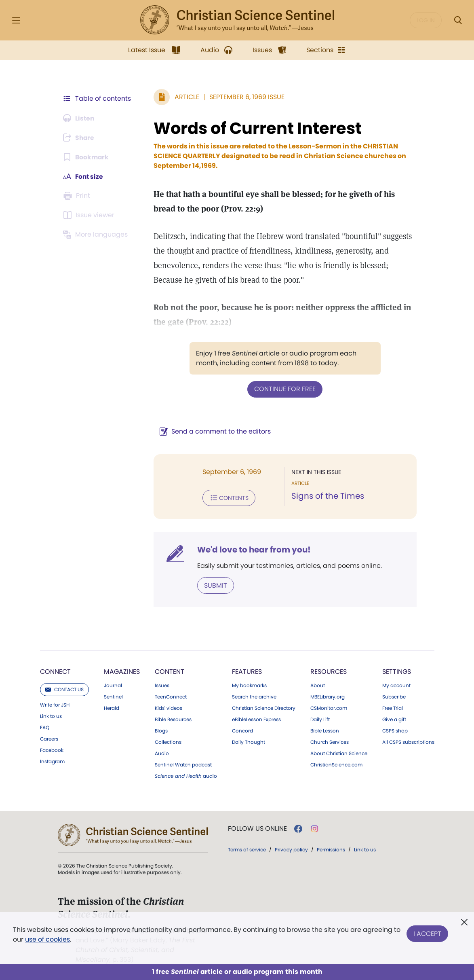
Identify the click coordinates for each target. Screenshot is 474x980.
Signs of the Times (327, 496)
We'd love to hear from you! (253, 549)
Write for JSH (55, 704)
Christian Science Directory (264, 707)
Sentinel (113, 696)
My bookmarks (249, 685)
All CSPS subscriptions (408, 741)
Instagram (52, 761)
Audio (162, 753)
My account (396, 685)
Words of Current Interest (256, 128)
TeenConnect (171, 696)
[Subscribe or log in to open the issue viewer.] (90, 215)
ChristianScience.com (336, 764)
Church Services (330, 741)
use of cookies (56, 939)
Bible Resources (173, 719)
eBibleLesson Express (256, 719)
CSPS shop (395, 730)
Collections (168, 741)
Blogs (161, 730)
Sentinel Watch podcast (183, 764)
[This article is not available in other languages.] (97, 235)
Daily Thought (249, 741)
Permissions (331, 849)
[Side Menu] (16, 20)
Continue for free (284, 389)
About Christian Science (339, 753)
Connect (55, 671)
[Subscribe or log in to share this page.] (80, 138)
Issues (162, 685)
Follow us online (257, 828)
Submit (214, 585)
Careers (49, 738)
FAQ (45, 727)
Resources (329, 671)
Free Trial (393, 707)
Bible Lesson (325, 730)
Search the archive (254, 696)
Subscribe (394, 696)
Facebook (52, 749)
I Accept (427, 933)
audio (186, 775)
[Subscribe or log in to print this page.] (78, 196)
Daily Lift (320, 719)
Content (170, 671)
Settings (397, 671)
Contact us (64, 689)
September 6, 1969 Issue (246, 97)
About (318, 685)
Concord (242, 730)
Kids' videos (169, 707)
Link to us (51, 715)
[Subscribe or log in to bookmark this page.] (87, 157)
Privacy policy (291, 849)
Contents (228, 497)
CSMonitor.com (329, 707)
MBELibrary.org (328, 696)
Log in (426, 20)
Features (247, 671)
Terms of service (247, 849)
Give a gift (394, 719)
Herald (112, 707)
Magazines (122, 671)
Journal (113, 685)
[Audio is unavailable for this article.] (80, 118)
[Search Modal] (458, 20)
